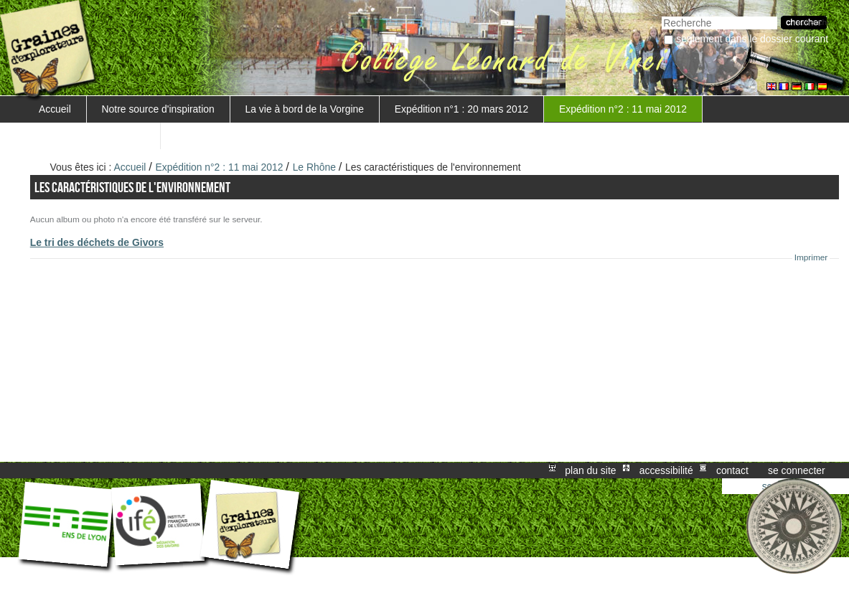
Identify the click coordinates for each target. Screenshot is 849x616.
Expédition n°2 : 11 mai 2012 (623, 109)
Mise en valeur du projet (92, 136)
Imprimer (811, 257)
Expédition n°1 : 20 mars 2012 (461, 109)
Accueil (55, 109)
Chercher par (661, 15)
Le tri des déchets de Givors (97, 242)
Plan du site (590, 470)
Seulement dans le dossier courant (752, 39)
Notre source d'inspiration (158, 109)
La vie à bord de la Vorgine (305, 109)
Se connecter (797, 470)
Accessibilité (666, 470)
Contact (732, 470)
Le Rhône (314, 167)
